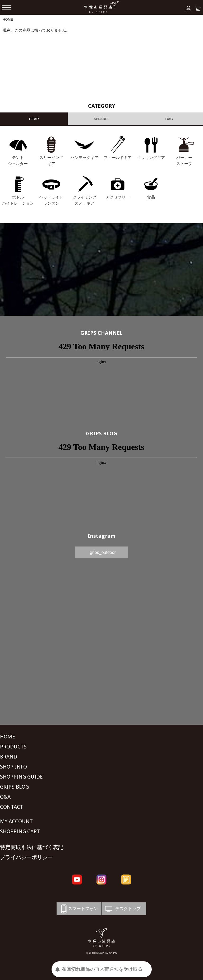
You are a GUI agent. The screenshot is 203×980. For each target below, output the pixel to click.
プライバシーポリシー (26, 857)
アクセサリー (118, 197)
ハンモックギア (84, 157)
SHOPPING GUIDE (21, 777)
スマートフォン (79, 909)
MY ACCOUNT (16, 821)
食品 (151, 197)
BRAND (9, 757)
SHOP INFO (13, 767)
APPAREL (101, 119)
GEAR (34, 119)
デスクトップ (122, 909)
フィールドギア (118, 157)
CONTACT (12, 807)
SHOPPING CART (20, 831)
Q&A (5, 797)
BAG (169, 119)
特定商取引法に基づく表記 (32, 847)
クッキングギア (151, 157)
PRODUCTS (13, 747)
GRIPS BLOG (102, 434)
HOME (8, 19)
